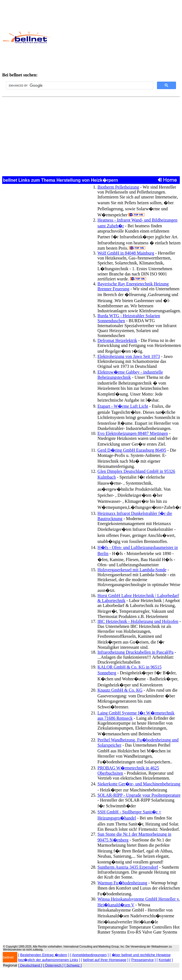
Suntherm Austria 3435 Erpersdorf (128, 867)
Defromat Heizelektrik (117, 340)
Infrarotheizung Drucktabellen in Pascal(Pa (135, 652)
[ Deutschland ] (30, 965)
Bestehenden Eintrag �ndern (44, 955)
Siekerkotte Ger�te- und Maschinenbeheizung (139, 784)
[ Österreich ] (53, 965)
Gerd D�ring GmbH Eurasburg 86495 (132, 450)
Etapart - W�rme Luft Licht (123, 406)
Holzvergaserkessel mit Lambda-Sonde (132, 570)
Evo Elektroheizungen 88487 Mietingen (133, 433)
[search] (79, 85)
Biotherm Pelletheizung (118, 187)
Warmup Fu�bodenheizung (122, 883)
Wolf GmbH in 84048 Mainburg (126, 253)
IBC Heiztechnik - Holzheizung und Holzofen (138, 621)
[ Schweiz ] (73, 965)
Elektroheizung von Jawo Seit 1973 (129, 356)
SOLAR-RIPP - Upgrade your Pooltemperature (139, 795)
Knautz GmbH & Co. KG (120, 690)
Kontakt (165, 960)
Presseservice (142, 960)
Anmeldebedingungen (89, 955)
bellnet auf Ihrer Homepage (105, 960)
